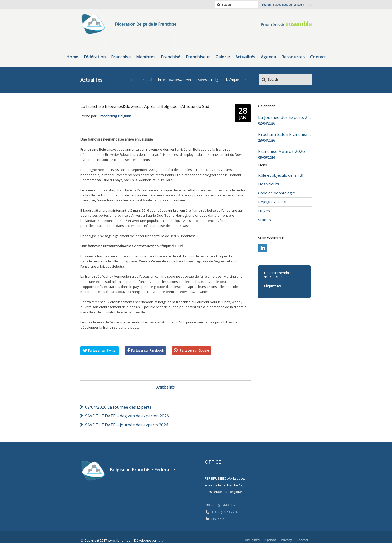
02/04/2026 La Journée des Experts (118, 407)
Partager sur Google (194, 351)
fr (310, 5)
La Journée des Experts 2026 (285, 117)
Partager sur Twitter (102, 351)
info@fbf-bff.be (223, 505)
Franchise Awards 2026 (282, 151)
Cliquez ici (272, 286)
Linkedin (299, 5)
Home (136, 80)
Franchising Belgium (115, 116)
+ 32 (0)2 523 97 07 (225, 512)
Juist (161, 540)
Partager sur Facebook (147, 351)
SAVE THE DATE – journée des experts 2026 (127, 425)
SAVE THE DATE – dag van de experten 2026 (127, 416)
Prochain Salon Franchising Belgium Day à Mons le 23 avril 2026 (285, 134)
